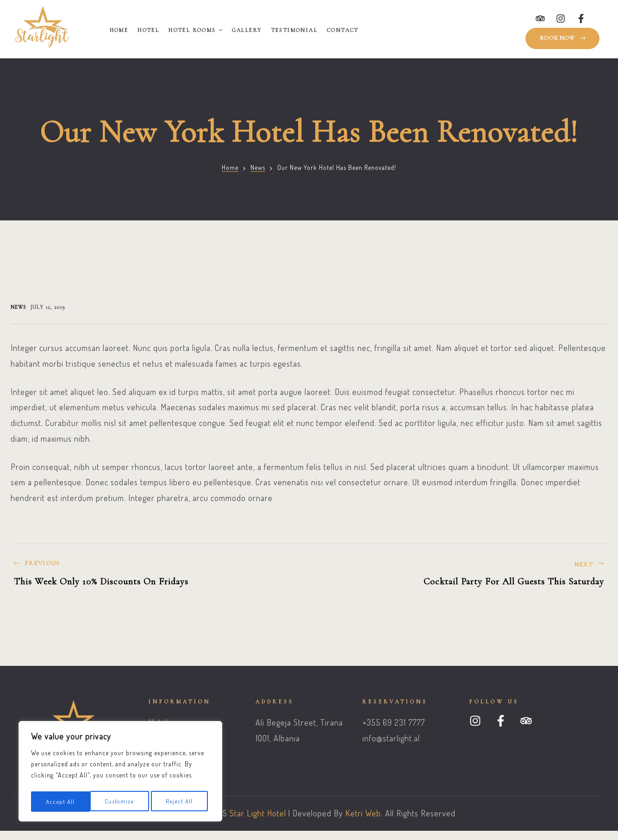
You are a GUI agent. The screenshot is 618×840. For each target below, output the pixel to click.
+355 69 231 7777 (394, 722)
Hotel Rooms (195, 30)
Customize (60, 801)
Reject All (121, 801)
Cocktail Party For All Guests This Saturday (461, 577)
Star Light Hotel (258, 813)
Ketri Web (363, 813)
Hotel (148, 30)
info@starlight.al (391, 738)
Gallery (247, 30)
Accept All (181, 801)
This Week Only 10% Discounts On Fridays (158, 577)
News (258, 167)
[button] (562, 38)
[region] (120, 773)
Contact (343, 30)
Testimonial (294, 30)
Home (119, 30)
